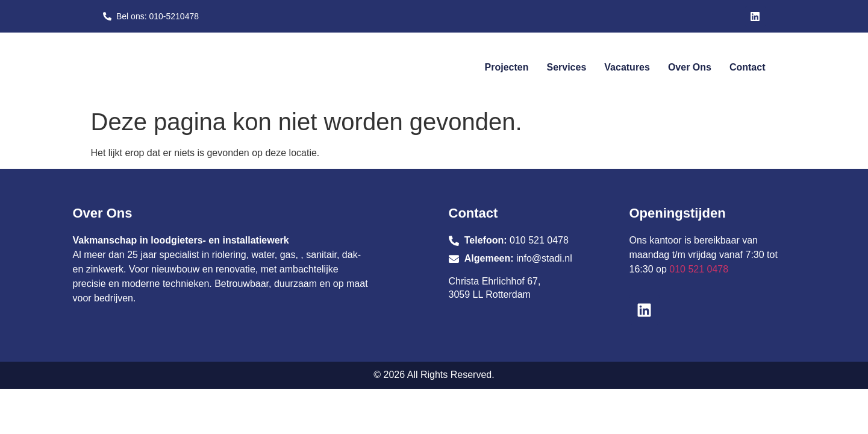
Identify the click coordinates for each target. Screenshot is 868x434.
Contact (748, 67)
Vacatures (627, 67)
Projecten (507, 67)
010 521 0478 (699, 269)
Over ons (690, 67)
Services (566, 67)
